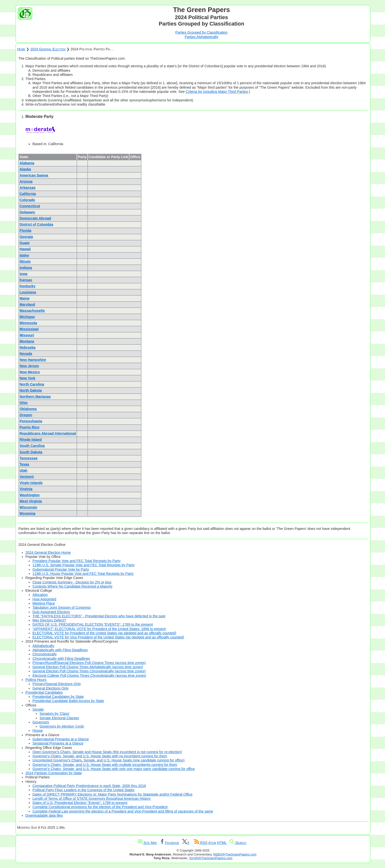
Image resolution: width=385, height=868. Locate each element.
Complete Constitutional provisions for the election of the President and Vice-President (100, 807)
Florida (26, 231)
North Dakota (31, 390)
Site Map (147, 843)
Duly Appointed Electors (51, 612)
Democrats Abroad (35, 218)
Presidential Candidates (44, 692)
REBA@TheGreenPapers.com (235, 854)
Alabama (27, 163)
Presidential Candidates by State (58, 697)
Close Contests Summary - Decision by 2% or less (72, 582)
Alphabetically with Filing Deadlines (60, 650)
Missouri (27, 335)
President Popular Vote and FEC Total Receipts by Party (76, 561)
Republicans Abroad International (48, 433)
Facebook (169, 843)
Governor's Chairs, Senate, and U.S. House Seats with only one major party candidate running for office (114, 769)
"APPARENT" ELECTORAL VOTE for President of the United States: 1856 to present (99, 629)
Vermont (27, 477)
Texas (25, 464)
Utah (24, 470)
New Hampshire (33, 360)
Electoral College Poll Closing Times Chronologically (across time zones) (89, 675)
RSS (201, 843)
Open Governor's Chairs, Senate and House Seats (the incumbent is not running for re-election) (107, 752)
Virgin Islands (31, 483)
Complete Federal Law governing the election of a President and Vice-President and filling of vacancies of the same (123, 811)
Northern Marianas (35, 397)
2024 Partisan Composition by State (54, 773)
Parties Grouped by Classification (201, 32)
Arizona (26, 181)
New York (27, 378)
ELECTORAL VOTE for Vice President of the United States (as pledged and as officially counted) (108, 637)
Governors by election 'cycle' (62, 726)
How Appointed (44, 599)
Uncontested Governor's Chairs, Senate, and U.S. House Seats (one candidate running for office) (108, 760)
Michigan (27, 317)
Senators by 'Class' (55, 714)
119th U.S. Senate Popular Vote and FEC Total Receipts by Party (83, 565)
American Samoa (34, 175)
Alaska (25, 169)
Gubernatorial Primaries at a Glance (61, 739)
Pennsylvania (31, 421)
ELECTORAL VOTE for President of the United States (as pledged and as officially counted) (104, 633)
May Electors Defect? (49, 620)
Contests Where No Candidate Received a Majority (72, 586)
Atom (212, 843)
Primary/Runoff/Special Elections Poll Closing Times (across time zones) (89, 663)
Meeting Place (44, 603)
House (38, 730)
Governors (41, 722)
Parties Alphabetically (201, 37)
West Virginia (31, 501)
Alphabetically (43, 646)
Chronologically (44, 654)
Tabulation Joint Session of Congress (62, 607)
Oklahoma (28, 409)
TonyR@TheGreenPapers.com (211, 858)
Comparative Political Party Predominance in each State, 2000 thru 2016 (89, 786)
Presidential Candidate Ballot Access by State (68, 701)
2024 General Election (48, 49)
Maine (25, 298)
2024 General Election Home (48, 552)
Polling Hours (36, 680)
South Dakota (31, 452)
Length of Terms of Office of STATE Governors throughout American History (91, 799)
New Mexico (30, 372)
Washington (30, 495)
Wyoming (28, 513)
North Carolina (32, 384)
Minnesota (28, 323)
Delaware (27, 212)
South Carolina (32, 446)
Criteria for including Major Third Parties (217, 92)
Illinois (25, 262)
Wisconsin (28, 507)
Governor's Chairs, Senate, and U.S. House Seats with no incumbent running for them (100, 756)
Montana (27, 341)
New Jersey (29, 366)
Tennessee (29, 458)
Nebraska (28, 347)
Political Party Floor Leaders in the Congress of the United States (83, 790)
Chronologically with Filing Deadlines (61, 659)
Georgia (26, 237)
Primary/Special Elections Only (57, 684)
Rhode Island (31, 440)
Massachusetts (32, 311)
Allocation (40, 595)
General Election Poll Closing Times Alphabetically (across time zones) (88, 667)
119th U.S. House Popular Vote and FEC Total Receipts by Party (83, 574)
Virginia (26, 489)
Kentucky (28, 286)
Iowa (24, 274)
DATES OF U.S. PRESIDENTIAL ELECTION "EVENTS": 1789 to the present (93, 624)
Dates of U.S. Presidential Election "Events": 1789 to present (80, 803)
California (28, 194)
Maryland (27, 304)
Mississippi (29, 329)
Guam (25, 243)
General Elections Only (50, 688)
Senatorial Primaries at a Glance (58, 743)
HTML (222, 843)
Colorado (27, 200)
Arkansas (28, 188)
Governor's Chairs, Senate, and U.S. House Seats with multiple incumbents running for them (105, 765)
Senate (38, 709)
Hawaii (25, 249)
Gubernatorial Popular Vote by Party (61, 569)
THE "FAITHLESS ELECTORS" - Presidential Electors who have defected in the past (99, 616)
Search (238, 843)
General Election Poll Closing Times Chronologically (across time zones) (89, 671)
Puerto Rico (30, 427)
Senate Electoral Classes (59, 718)
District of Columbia (36, 224)
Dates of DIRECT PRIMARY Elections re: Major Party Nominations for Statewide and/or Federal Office (112, 794)
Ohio (24, 403)
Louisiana (28, 292)
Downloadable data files (44, 815)
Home (21, 49)
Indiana (26, 268)
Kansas (26, 280)
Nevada (26, 354)
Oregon (26, 415)
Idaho (24, 255)
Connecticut (30, 206)
